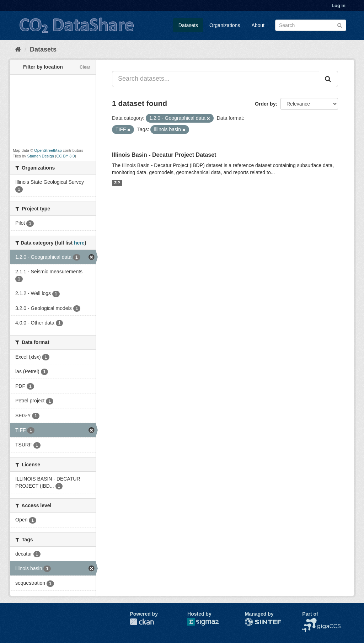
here (79, 243)
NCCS (309, 622)
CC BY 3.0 (66, 156)
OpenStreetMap (48, 150)
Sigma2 (209, 622)
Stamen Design (41, 156)
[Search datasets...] (216, 79)
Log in (339, 6)
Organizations (225, 25)
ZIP (117, 183)
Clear (85, 67)
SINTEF (254, 622)
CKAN (142, 622)
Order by (265, 104)
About (258, 25)
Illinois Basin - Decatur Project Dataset (164, 155)
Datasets (188, 25)
